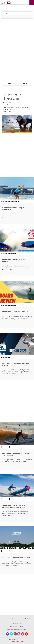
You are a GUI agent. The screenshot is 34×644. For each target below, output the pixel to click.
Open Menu (32, 2)
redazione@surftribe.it (16, 626)
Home (13, 642)
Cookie (21, 642)
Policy (17, 642)
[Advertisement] (17, 41)
